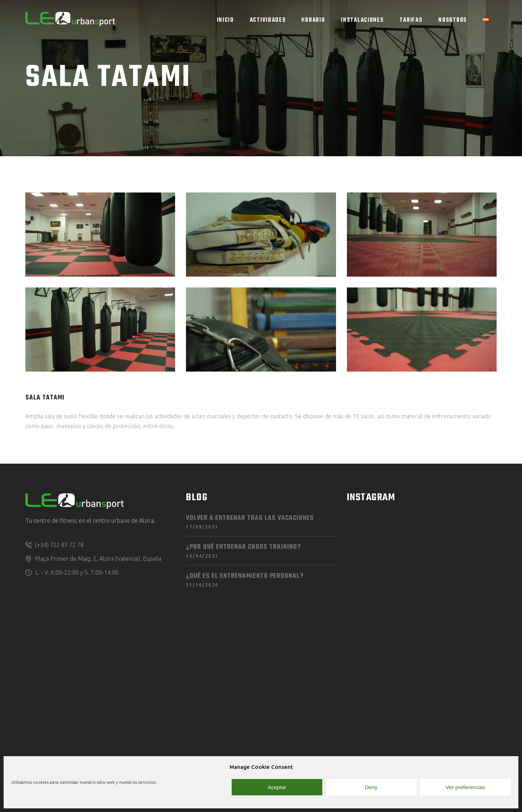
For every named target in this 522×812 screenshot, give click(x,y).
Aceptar (277, 787)
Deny (371, 787)
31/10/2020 (202, 585)
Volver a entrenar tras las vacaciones (250, 518)
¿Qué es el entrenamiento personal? (245, 576)
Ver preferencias (465, 787)
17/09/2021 (202, 527)
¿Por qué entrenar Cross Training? (243, 547)
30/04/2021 (202, 556)
